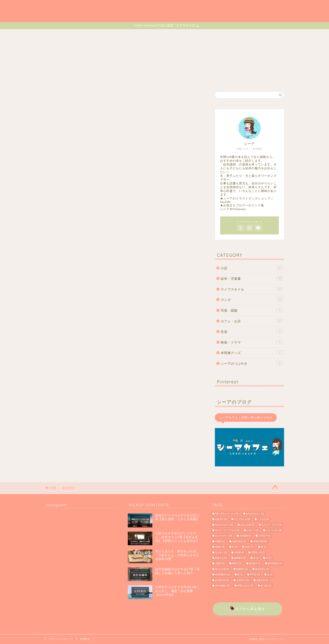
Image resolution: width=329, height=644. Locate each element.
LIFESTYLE (173, 34)
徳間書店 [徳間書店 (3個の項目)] (240, 558)
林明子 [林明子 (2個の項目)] (237, 564)
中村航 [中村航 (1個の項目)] (220, 541)
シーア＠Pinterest (233, 209)
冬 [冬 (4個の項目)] (235, 547)
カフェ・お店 (252, 321)
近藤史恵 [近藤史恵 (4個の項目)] (262, 580)
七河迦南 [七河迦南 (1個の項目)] (245, 536)
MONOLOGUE (255, 34)
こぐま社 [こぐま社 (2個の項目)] (263, 519)
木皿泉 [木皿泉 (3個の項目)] (220, 564)
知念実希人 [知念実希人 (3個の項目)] (262, 569)
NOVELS (94, 34)
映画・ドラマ (252, 342)
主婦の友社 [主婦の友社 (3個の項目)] (239, 541)
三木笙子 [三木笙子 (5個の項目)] (264, 536)
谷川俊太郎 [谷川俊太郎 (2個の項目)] (222, 580)
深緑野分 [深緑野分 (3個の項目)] (242, 569)
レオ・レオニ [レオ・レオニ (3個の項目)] (274, 530)
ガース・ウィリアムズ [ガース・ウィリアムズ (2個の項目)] (227, 530)
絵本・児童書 (252, 278)
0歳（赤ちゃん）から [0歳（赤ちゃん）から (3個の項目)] (227, 514)
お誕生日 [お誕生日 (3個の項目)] (221, 519)
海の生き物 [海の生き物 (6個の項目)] (222, 569)
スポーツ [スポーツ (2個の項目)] (253, 530)
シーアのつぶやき (252, 363)
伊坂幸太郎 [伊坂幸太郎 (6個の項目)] (260, 541)
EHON (120, 34)
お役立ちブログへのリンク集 (244, 205)
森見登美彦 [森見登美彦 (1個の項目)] (275, 564)
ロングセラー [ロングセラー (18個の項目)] (224, 536)
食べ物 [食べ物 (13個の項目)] (266, 586)
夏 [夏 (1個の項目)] (264, 547)
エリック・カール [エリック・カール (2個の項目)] (272, 525)
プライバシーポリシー (61, 639)
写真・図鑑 (252, 310)
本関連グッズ (252, 353)
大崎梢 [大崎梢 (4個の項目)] (239, 552)
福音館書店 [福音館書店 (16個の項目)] (223, 575)
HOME (68, 34)
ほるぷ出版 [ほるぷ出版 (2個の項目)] (247, 525)
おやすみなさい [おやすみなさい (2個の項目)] (255, 514)
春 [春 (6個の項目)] (256, 558)
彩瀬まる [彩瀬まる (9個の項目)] (221, 558)
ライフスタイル (252, 289)
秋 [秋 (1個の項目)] (240, 575)
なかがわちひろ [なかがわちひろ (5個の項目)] (224, 525)
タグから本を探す (248, 609)
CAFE (200, 34)
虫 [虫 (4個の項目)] (270, 575)
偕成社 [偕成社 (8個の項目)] (220, 547)
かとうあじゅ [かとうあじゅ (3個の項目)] (242, 519)
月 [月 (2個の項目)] (269, 558)
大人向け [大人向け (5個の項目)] (221, 552)
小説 (252, 268)
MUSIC (224, 34)
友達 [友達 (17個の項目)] (249, 547)
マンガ (252, 299)
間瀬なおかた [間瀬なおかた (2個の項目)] (245, 586)
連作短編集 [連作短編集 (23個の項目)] (223, 586)
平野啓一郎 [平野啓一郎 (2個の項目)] (258, 552)
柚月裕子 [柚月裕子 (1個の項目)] (255, 564)
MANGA (145, 34)
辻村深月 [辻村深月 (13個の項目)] (243, 580)
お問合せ (85, 639)
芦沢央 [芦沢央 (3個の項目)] (255, 575)
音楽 (252, 331)
